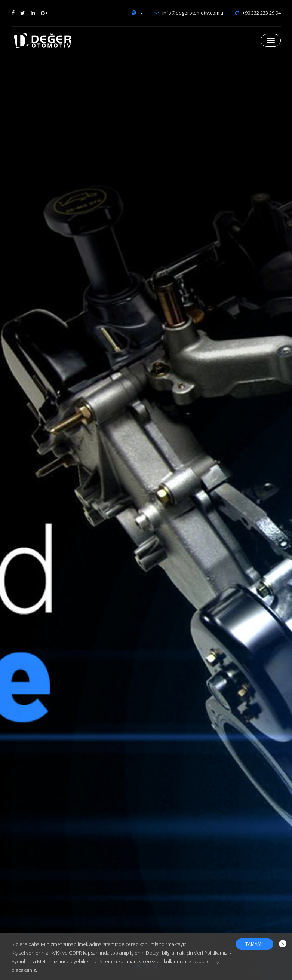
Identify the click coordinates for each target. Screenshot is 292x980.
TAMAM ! (254, 944)
